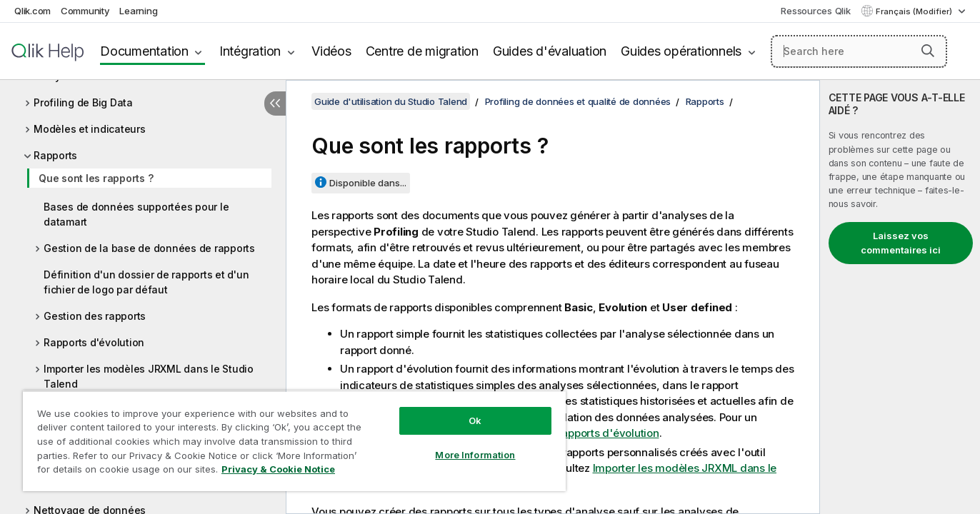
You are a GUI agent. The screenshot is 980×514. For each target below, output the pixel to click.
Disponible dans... (368, 183)
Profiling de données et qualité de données (578, 101)
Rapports (55, 155)
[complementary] (900, 297)
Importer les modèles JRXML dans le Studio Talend (149, 376)
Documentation (144, 51)
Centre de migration (422, 51)
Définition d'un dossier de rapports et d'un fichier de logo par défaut (146, 282)
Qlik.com (32, 11)
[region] (294, 441)
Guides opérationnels (681, 51)
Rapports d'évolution (94, 342)
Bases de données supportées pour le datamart (136, 214)
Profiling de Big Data (83, 102)
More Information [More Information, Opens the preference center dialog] (475, 455)
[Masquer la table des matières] (275, 104)
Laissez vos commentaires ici (901, 243)
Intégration (250, 51)
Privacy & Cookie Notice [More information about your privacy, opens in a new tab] (278, 469)
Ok (475, 420)
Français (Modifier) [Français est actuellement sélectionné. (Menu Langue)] (915, 11)
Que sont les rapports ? (96, 178)
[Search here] (859, 51)
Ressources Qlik (815, 11)
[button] (928, 51)
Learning (138, 11)
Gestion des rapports (95, 316)
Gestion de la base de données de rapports (149, 248)
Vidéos (331, 51)
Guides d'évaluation (550, 51)
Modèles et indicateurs (90, 129)
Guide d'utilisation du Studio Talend (391, 101)
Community (85, 11)
